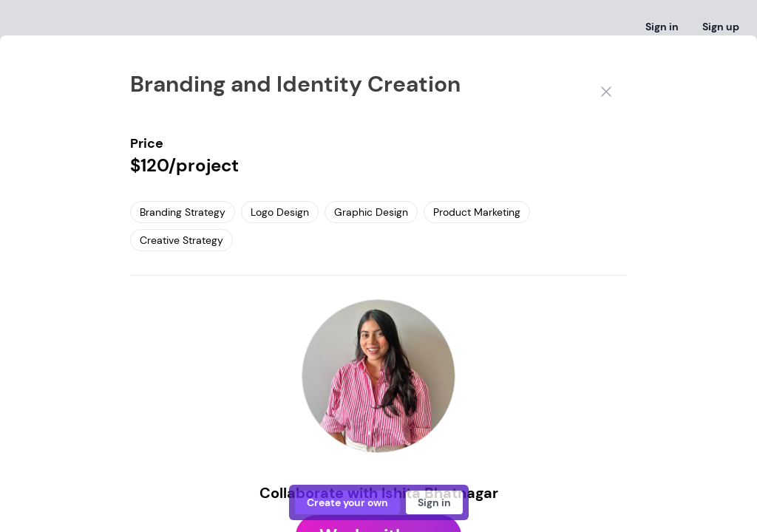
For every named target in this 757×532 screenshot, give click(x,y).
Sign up (721, 27)
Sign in (662, 27)
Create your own (347, 502)
